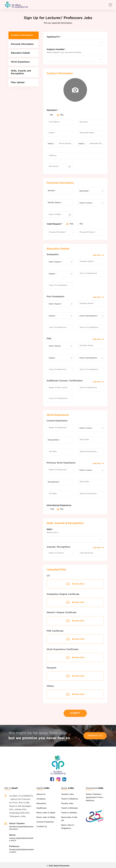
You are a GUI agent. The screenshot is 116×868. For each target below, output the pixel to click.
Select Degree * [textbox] (55, 262)
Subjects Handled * (56, 49)
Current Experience (57, 421)
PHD (49, 339)
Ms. (62, 115)
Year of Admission (88, 273)
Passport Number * (58, 232)
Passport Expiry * (88, 232)
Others (50, 686)
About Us (41, 793)
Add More (98, 255)
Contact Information (23, 36)
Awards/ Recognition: (59, 547)
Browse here (75, 602)
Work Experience (21, 64)
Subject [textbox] (52, 358)
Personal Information (23, 45)
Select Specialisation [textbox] (88, 358)
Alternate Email (87, 133)
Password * (54, 166)
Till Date (53, 452)
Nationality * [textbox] (85, 191)
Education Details (21, 54)
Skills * (50, 529)
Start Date (84, 440)
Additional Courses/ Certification (65, 381)
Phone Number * (66, 144)
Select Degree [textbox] (55, 346)
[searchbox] (49, 42)
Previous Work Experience (61, 463)
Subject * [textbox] (53, 274)
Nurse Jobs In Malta (46, 816)
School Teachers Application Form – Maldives (95, 796)
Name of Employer (58, 428)
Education (41, 802)
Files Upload (18, 86)
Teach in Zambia (69, 811)
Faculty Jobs (67, 802)
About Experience (88, 452)
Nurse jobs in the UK (69, 817)
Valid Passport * (55, 224)
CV (48, 576)
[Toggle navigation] (110, 5)
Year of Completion (58, 285)
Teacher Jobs (67, 793)
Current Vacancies (45, 820)
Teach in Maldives (70, 797)
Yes (71, 224)
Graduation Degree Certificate (63, 594)
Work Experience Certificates (63, 649)
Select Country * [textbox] (86, 203)
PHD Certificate (55, 631)
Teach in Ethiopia (69, 807)
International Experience (59, 505)
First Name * (55, 122)
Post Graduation (55, 297)
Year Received (86, 553)
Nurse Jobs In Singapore (68, 825)
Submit (75, 712)
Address (53, 156)
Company (41, 797)
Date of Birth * (56, 214)
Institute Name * (87, 261)
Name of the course (58, 388)
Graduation (53, 254)
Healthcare (42, 807)
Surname (84, 122)
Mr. (52, 115)
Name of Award (56, 553)
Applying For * (54, 37)
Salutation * (53, 110)
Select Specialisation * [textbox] (89, 316)
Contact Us (95, 734)
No (81, 224)
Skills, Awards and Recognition (22, 75)
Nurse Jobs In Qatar (46, 811)
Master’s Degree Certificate (62, 612)
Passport (51, 668)
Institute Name (86, 346)
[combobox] (75, 42)
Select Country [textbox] (86, 428)
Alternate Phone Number (97, 144)
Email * (52, 133)
